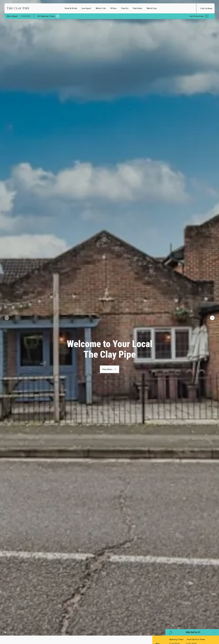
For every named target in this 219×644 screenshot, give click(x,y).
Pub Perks (138, 8)
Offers (114, 8)
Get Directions (197, 16)
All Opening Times (48, 16)
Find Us (125, 8)
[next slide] (212, 318)
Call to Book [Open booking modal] (206, 8)
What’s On (101, 8)
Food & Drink (71, 8)
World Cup (152, 8)
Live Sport (86, 8)
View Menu (110, 369)
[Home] (36, 8)
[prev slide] (7, 318)
